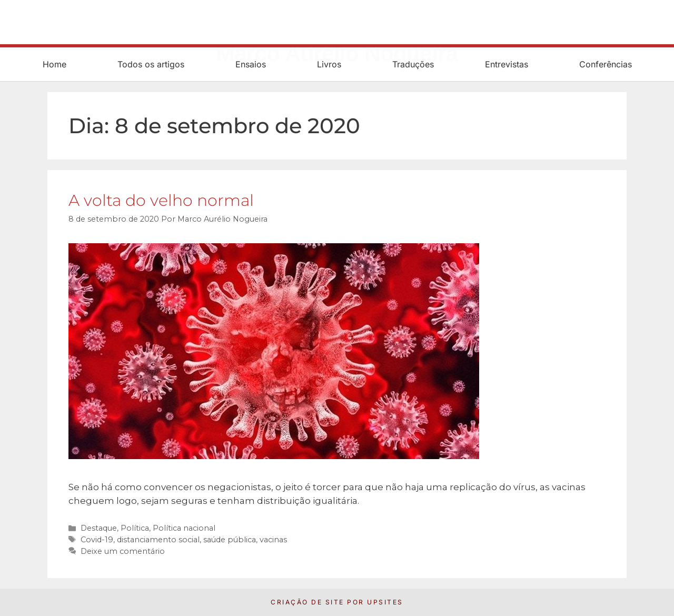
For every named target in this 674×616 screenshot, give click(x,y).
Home (54, 64)
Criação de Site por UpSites (337, 602)
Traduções (413, 64)
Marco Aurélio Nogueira (337, 29)
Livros (329, 64)
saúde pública (230, 540)
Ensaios (251, 64)
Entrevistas (507, 64)
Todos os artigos (151, 64)
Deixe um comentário (123, 551)
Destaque (99, 528)
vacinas (273, 540)
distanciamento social (158, 540)
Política (135, 528)
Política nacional (184, 528)
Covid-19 (97, 540)
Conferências (606, 64)
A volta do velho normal (161, 200)
